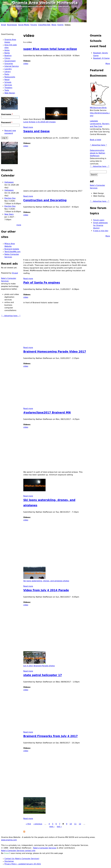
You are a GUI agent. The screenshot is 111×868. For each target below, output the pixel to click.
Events (60, 25)
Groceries (9, 64)
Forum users (99, 220)
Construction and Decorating (45, 200)
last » (59, 827)
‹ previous (38, 824)
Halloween (9, 182)
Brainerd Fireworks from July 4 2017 (50, 736)
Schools (8, 82)
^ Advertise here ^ (98, 145)
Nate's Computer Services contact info (18, 851)
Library (8, 72)
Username (7, 114)
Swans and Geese (36, 131)
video (26, 64)
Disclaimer (9, 861)
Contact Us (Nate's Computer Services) (22, 859)
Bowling (8, 56)
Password (7, 122)
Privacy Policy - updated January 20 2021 (23, 864)
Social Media (24, 25)
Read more (28, 127)
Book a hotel (95, 140)
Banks (7, 53)
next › (52, 827)
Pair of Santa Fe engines (42, 283)
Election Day (10, 198)
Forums (34, 25)
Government (10, 61)
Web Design (10, 93)
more (19, 225)
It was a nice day (101, 231)
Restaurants (10, 77)
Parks (7, 74)
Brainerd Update (12, 249)
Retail (7, 80)
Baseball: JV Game (101, 58)
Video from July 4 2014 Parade (46, 590)
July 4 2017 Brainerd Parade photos (39, 666)
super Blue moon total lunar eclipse (50, 49)
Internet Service (12, 66)
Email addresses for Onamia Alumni (100, 225)
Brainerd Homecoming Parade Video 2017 (55, 352)
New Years (9, 214)
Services (8, 85)
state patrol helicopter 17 (43, 675)
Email (4, 25)
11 (75, 824)
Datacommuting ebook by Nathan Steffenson (97, 153)
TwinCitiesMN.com (12, 252)
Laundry (8, 69)
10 (71, 824)
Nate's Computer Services (45, 848)
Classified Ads (44, 25)
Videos (68, 25)
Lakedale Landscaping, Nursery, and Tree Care (100, 124)
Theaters (8, 88)
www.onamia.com (9, 840)
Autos (7, 50)
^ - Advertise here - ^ (11, 316)
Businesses (12, 25)
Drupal (15, 273)
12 (80, 824)
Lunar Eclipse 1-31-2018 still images (39, 122)
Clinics (7, 58)
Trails (7, 90)
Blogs (54, 25)
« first (28, 824)
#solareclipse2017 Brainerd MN (47, 413)
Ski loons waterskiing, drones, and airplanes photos (46, 581)
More (108, 64)
